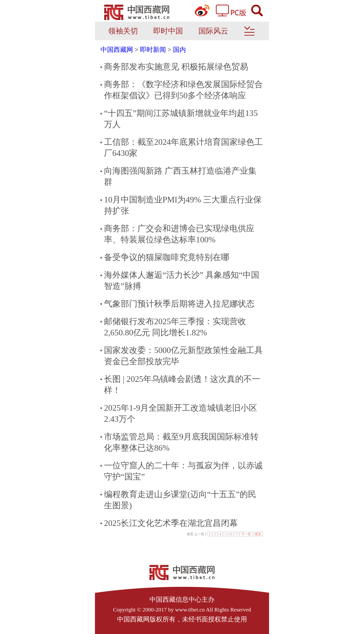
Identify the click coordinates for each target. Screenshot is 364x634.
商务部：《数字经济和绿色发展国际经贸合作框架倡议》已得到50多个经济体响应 (183, 90)
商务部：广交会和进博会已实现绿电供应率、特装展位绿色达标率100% (179, 234)
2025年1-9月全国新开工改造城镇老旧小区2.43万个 (181, 413)
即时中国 (168, 31)
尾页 (258, 534)
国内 (179, 50)
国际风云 (213, 31)
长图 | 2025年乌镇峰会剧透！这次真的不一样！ (182, 385)
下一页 (246, 534)
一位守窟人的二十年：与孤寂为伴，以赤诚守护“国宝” (183, 471)
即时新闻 (153, 50)
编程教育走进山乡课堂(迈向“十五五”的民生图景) (180, 500)
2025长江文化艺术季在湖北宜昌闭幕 (171, 523)
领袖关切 (123, 31)
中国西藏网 (117, 50)
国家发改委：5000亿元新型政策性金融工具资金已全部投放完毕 (183, 356)
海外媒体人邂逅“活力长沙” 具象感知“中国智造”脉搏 (182, 281)
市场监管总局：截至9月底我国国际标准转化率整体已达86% (181, 442)
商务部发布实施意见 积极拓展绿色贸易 (176, 67)
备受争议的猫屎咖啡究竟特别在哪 (167, 257)
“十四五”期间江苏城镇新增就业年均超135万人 (181, 119)
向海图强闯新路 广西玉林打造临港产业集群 (180, 176)
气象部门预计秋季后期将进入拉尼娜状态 (179, 304)
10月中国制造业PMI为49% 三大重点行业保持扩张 (183, 205)
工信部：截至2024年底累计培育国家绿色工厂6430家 (183, 148)
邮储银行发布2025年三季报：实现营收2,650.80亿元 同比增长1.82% (175, 327)
